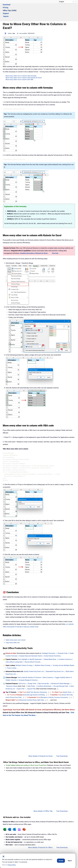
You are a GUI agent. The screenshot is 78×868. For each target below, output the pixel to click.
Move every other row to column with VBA (19, 69)
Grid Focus (22, 673)
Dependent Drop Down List (55, 661)
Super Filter (21, 679)
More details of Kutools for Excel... (41, 746)
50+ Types (57, 682)
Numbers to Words (47, 687)
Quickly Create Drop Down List (34, 661)
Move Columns (48, 667)
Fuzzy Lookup (12, 658)
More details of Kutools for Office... (41, 837)
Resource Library (12, 676)
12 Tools (22, 682)
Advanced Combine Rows (28, 690)
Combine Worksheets (44, 676)
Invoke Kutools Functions (52, 646)
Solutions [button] (6, 7)
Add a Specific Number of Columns (30, 667)
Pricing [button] (26, 7)
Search (60, 7)
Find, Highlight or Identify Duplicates (30, 649)
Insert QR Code (68, 685)
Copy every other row (13, 632)
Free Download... (63, 746)
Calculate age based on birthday (34, 685)
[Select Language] (67, 2)
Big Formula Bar (44, 673)
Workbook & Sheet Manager (60, 673)
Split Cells (40, 690)
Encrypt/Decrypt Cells (61, 676)
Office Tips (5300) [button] (38, 7)
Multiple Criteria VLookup (24, 655)
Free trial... (56, 243)
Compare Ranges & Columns (28, 670)
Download (16, 7)
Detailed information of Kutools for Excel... (34, 243)
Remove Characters (40, 682)
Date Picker (31, 676)
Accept (61, 861)
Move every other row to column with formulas (21, 66)
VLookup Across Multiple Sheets (63, 655)
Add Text (30, 682)
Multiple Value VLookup (43, 655)
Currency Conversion (61, 687)
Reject (70, 861)
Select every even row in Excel (16, 630)
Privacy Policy (12, 865)
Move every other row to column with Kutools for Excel (24, 68)
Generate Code (63, 643)
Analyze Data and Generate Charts (31, 646)
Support (51, 7)
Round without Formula (32, 652)
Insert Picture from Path (14, 687)
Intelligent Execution (49, 643)
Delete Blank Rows (50, 649)
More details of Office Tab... (44, 801)
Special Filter (32, 679)
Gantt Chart (67, 682)
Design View (32, 673)
